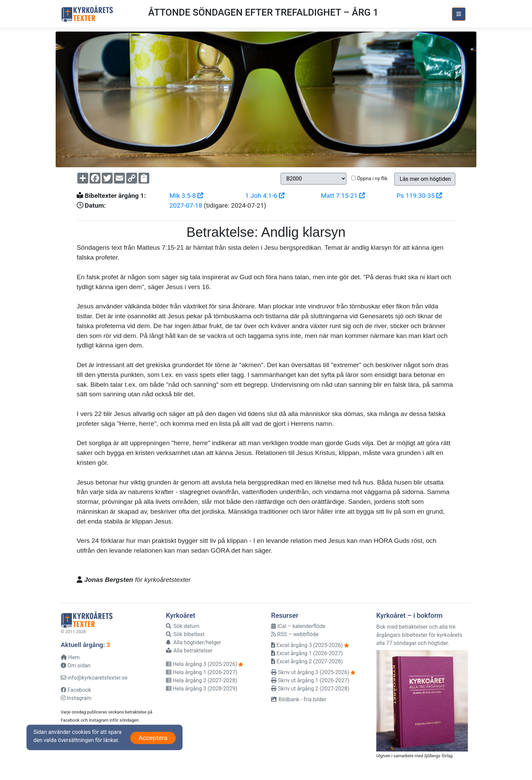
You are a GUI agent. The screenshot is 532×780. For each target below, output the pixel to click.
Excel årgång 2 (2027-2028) (307, 661)
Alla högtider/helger (194, 642)
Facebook (76, 690)
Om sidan (76, 665)
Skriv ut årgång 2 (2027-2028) (310, 689)
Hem (70, 657)
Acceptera (153, 738)
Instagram (76, 698)
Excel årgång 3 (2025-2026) (307, 645)
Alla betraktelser (189, 651)
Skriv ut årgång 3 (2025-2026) (310, 672)
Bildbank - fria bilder (299, 699)
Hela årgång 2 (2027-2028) (202, 680)
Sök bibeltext (185, 634)
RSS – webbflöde (295, 634)
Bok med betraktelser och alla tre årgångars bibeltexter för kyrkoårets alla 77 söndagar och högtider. (419, 635)
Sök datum (183, 626)
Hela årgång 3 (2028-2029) (202, 689)
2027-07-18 (186, 205)
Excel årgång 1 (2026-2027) (307, 653)
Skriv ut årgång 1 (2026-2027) (310, 680)
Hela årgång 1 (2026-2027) (202, 672)
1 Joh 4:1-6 (265, 196)
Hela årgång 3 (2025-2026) (202, 664)
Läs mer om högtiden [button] (425, 179)
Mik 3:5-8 (186, 196)
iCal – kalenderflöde (298, 626)
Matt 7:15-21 (343, 196)
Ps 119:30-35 (419, 196)
